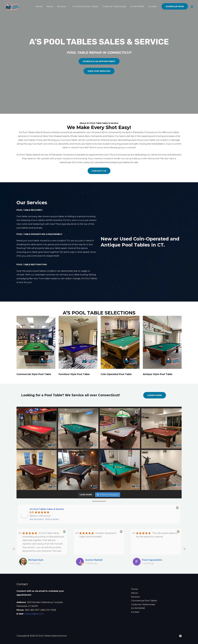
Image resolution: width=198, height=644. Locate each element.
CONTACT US (99, 171)
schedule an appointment (99, 61)
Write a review (52, 519)
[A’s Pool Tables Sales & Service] (12, 6)
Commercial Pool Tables (85, 6)
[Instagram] (192, 7)
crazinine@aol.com (34, 614)
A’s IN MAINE (137, 6)
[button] (175, 6)
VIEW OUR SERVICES (99, 71)
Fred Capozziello (152, 560)
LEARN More (155, 395)
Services (62, 6)
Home (39, 6)
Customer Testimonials (114, 6)
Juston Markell (94, 560)
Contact (153, 6)
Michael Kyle (36, 560)
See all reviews (37, 519)
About (50, 6)
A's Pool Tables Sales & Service (47, 509)
